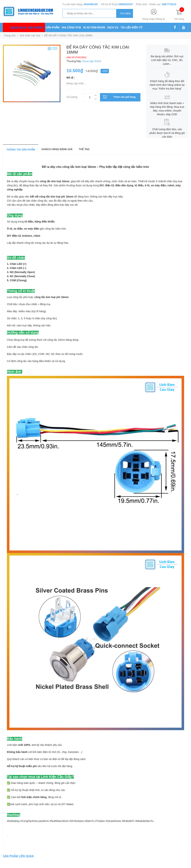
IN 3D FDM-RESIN (94, 27)
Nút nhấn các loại (30, 35)
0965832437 (126, 4)
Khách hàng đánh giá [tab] (57, 149)
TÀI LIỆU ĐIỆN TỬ (131, 27)
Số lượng (72, 97)
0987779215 (169, 4)
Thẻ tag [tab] (84, 149)
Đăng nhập (148, 19)
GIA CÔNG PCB (71, 27)
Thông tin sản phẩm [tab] (21, 150)
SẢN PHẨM (53, 27)
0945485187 (91, 4)
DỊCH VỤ (113, 27)
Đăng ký (161, 19)
